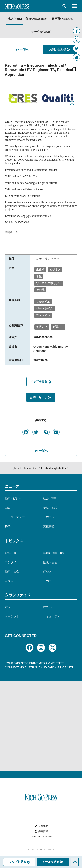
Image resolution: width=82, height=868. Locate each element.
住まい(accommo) (37, 19)
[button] (64, 6)
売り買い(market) (63, 19)
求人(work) (15, 19)
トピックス (14, 541)
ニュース (12, 486)
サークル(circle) (41, 32)
